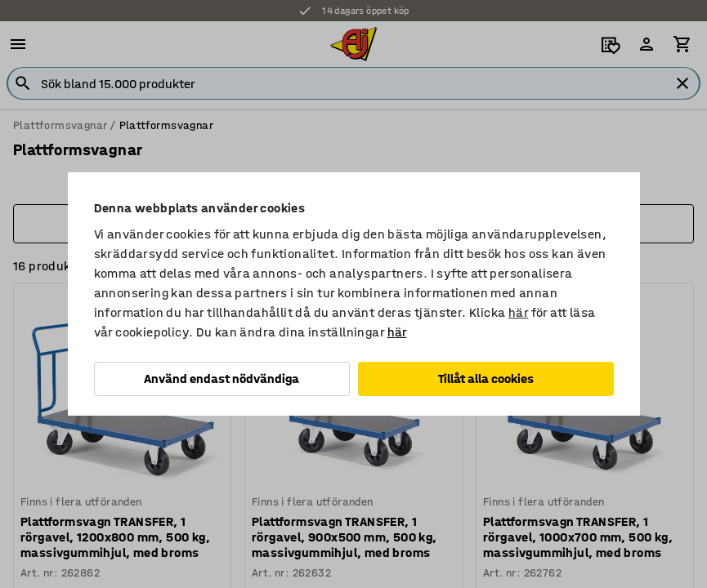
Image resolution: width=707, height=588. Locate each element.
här (518, 312)
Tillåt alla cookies (486, 379)
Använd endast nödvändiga (221, 379)
